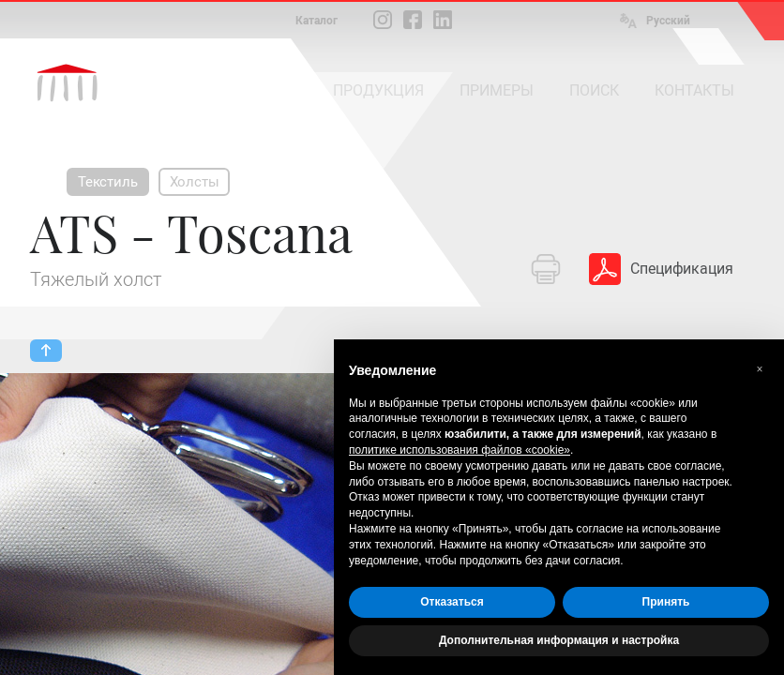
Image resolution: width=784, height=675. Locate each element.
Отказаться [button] (452, 602)
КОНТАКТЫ (694, 90)
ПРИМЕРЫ (497, 90)
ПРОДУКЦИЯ (378, 90)
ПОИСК (594, 90)
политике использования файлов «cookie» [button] (460, 450)
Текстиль (108, 182)
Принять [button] (666, 602)
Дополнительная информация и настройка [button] (559, 640)
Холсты (195, 182)
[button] (760, 369)
